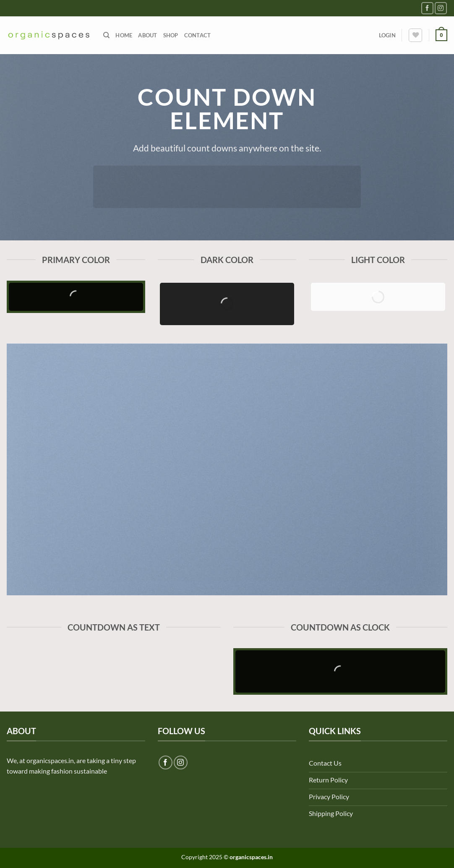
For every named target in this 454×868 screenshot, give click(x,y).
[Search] (106, 35)
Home (124, 35)
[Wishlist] (415, 35)
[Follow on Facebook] (427, 8)
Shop (171, 35)
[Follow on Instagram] (441, 8)
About (147, 35)
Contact (198, 35)
